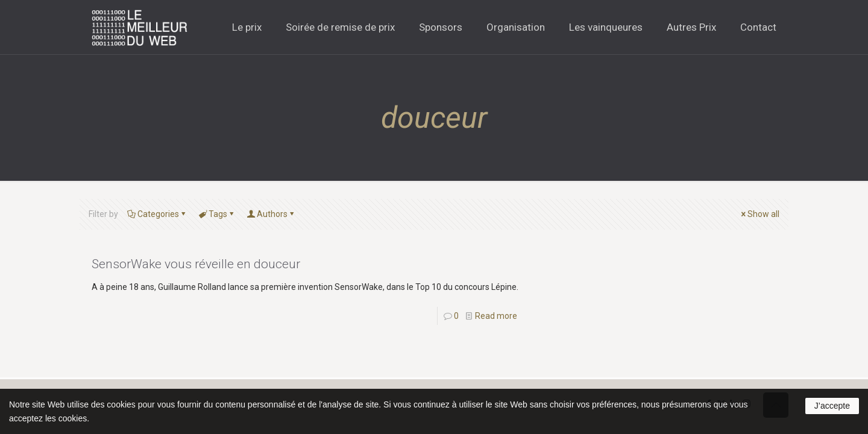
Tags (217, 214)
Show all (759, 214)
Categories (157, 214)
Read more (496, 316)
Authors (271, 214)
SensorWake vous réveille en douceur (196, 264)
